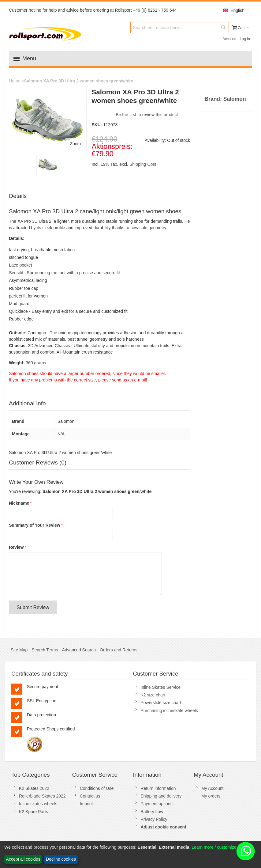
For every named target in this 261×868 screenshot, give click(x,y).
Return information (158, 788)
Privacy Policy (154, 819)
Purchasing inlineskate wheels (169, 711)
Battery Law (152, 812)
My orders (211, 796)
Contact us (90, 796)
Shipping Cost (143, 164)
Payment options (156, 804)
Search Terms (45, 650)
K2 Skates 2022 (34, 788)
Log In (245, 39)
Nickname (19, 503)
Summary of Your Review (35, 525)
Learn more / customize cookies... (224, 847)
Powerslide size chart (161, 703)
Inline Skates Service (160, 687)
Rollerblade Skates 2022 (42, 796)
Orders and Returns (119, 650)
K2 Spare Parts (34, 812)
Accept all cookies (23, 859)
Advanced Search (79, 650)
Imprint (86, 804)
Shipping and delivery (161, 796)
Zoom (75, 144)
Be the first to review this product (147, 115)
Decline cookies (61, 859)
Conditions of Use (97, 788)
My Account (212, 788)
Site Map (19, 650)
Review (16, 547)
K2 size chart (153, 695)
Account (229, 39)
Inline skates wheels (38, 804)
